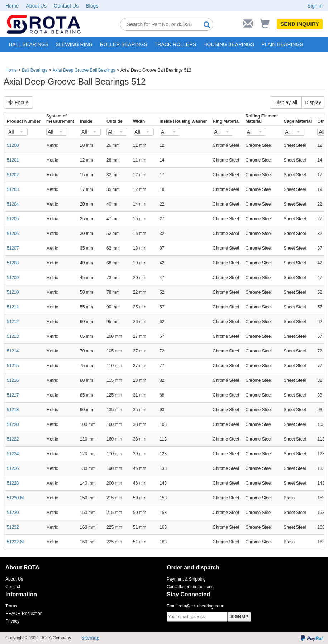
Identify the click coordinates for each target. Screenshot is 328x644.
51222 (13, 439)
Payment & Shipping (186, 579)
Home (12, 6)
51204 (13, 204)
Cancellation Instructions (190, 587)
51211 (13, 307)
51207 (13, 248)
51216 (13, 380)
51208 (13, 263)
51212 (13, 322)
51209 (13, 278)
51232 (13, 527)
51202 (13, 175)
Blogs (92, 6)
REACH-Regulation (24, 614)
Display (313, 102)
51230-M (15, 498)
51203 (13, 189)
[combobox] (17, 132)
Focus (18, 102)
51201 (13, 160)
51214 (13, 351)
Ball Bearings (35, 70)
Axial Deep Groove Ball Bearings (84, 70)
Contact (13, 587)
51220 (13, 424)
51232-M (15, 542)
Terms (11, 606)
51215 (13, 366)
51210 (13, 292)
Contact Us (66, 6)
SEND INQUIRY (300, 24)
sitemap (91, 638)
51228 (13, 483)
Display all (286, 102)
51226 (13, 468)
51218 (13, 410)
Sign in (315, 6)
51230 (13, 513)
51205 (13, 219)
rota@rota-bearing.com (201, 606)
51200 (13, 145)
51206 (13, 234)
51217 (13, 395)
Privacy (12, 621)
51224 (13, 454)
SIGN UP (239, 617)
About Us (36, 6)
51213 (13, 336)
